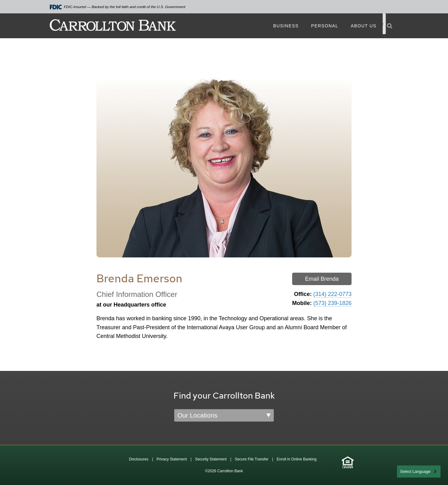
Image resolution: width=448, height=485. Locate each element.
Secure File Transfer (252, 459)
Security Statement (211, 459)
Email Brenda (322, 279)
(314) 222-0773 (332, 294)
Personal (325, 26)
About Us (364, 26)
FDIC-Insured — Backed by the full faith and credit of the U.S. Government (118, 7)
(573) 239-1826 (332, 303)
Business (286, 26)
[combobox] (419, 471)
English (407, 471)
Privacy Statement (172, 459)
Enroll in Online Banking (296, 459)
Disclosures (139, 459)
